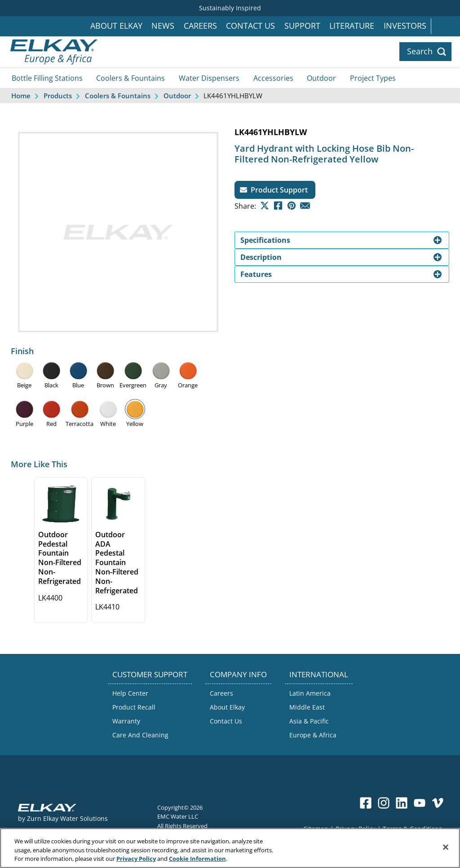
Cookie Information (197, 863)
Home (21, 96)
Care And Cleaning (140, 735)
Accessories (273, 78)
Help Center (130, 693)
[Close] (446, 851)
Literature (352, 26)
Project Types (373, 78)
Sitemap (316, 829)
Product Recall (134, 707)
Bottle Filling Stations (47, 78)
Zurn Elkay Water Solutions (67, 818)
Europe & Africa (313, 735)
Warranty (126, 721)
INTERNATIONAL (319, 674)
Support (302, 26)
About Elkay (116, 26)
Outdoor (321, 78)
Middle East (307, 707)
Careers (200, 26)
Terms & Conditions (412, 829)
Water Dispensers (209, 78)
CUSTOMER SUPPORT (150, 674)
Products (58, 96)
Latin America (310, 693)
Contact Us (250, 26)
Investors (405, 26)
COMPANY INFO (238, 674)
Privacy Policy (356, 829)
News (163, 26)
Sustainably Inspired (230, 8)
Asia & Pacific (309, 721)
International (445, 26)
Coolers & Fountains (130, 78)
